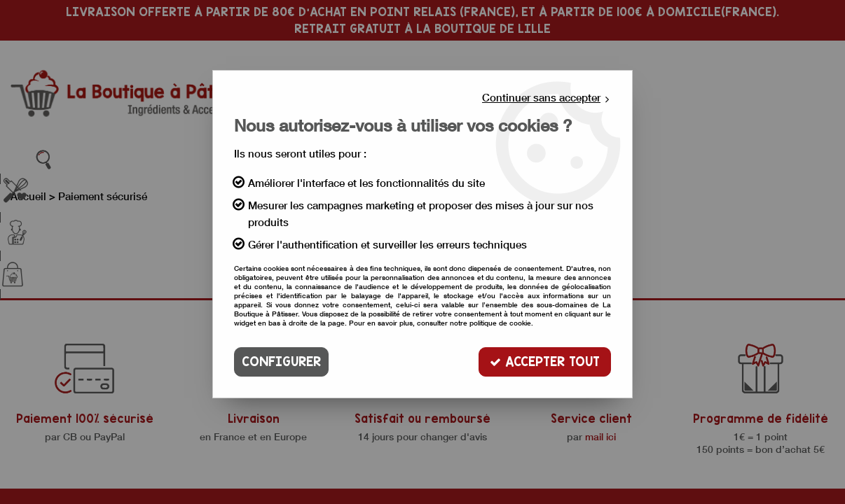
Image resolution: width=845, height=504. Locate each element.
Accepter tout (545, 362)
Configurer (281, 362)
